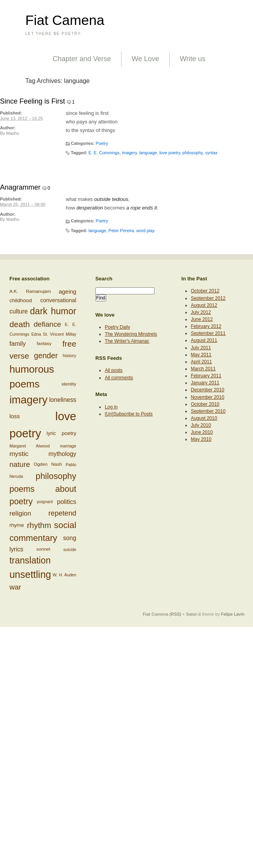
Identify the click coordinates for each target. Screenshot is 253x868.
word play (145, 231)
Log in (111, 407)
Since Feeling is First (33, 101)
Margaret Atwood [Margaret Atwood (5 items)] (29, 446)
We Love (145, 59)
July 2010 (201, 425)
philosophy (193, 153)
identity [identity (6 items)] (69, 384)
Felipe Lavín (233, 614)
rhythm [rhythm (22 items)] (39, 525)
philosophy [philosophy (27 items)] (56, 476)
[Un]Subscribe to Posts (129, 414)
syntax (211, 153)
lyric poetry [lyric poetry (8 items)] (61, 433)
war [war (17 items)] (15, 587)
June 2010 (202, 432)
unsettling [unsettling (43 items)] (30, 574)
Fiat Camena (65, 20)
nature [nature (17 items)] (20, 464)
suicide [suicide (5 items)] (70, 549)
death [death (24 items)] (20, 324)
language (148, 153)
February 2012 (206, 326)
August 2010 (204, 418)
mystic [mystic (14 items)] (19, 454)
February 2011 (206, 376)
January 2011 (205, 383)
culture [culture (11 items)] (18, 311)
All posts (114, 370)
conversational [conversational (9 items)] (58, 300)
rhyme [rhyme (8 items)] (17, 525)
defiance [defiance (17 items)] (47, 324)
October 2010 (205, 404)
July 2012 (201, 312)
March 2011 (203, 369)
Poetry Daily (117, 327)
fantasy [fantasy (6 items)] (44, 343)
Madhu (13, 133)
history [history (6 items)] (69, 355)
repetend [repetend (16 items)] (62, 513)
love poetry (170, 153)
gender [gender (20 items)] (46, 355)
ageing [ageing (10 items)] (68, 291)
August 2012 (204, 305)
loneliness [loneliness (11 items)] (63, 400)
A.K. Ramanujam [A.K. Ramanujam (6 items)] (30, 292)
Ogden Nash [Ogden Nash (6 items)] (48, 464)
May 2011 (201, 355)
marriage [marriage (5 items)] (68, 446)
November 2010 (207, 397)
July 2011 (201, 348)
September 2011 (208, 333)
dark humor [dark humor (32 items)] (53, 311)
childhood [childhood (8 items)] (21, 300)
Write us (193, 59)
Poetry (102, 143)
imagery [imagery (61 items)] (28, 400)
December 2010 (207, 390)
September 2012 (208, 298)
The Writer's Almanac (127, 341)
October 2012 (205, 291)
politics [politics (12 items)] (67, 502)
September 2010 (208, 411)
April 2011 (201, 362)
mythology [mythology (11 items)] (62, 454)
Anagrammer (20, 187)
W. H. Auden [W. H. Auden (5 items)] (64, 575)
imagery (129, 153)
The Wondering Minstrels (131, 334)
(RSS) (175, 614)
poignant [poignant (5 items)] (45, 502)
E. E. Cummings (104, 153)
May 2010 (201, 439)
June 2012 (202, 319)
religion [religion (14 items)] (20, 513)
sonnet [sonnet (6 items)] (44, 549)
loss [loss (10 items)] (15, 416)
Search (104, 279)
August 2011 (204, 340)
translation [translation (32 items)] (30, 560)
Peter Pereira (121, 231)
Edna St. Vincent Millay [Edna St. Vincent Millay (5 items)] (54, 334)
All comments (119, 378)
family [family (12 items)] (18, 343)
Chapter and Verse (82, 59)
